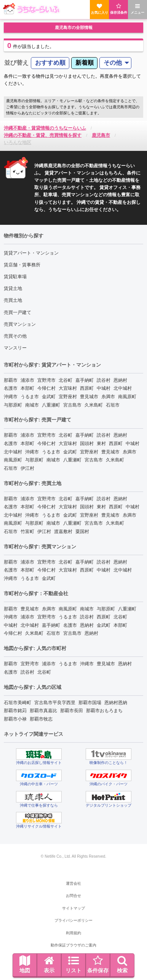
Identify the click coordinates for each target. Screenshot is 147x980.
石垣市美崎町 (18, 703)
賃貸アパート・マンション (31, 253)
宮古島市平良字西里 (55, 703)
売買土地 (13, 300)
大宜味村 (68, 388)
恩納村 (120, 380)
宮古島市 (72, 405)
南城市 (32, 405)
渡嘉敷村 (63, 532)
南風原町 (127, 397)
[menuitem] (50, 63)
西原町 (87, 388)
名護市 (11, 388)
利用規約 (73, 933)
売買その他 (15, 336)
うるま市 (30, 397)
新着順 (85, 63)
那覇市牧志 (41, 719)
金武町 (49, 397)
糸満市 (108, 397)
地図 (25, 964)
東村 (101, 444)
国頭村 (87, 444)
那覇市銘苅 (15, 711)
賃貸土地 (13, 288)
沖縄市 (11, 397)
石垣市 (113, 405)
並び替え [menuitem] (16, 63)
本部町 (27, 388)
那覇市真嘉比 (43, 711)
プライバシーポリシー (73, 920)
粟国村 (82, 532)
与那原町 (13, 405)
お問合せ (73, 896)
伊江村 (27, 468)
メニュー (137, 9)
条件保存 (98, 964)
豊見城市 (89, 397)
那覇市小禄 (15, 719)
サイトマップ (73, 908)
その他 (113, 63)
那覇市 (11, 380)
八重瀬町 (51, 405)
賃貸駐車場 (15, 277)
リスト (73, 964)
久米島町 (94, 405)
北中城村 (123, 388)
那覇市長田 (72, 711)
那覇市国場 (90, 703)
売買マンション (20, 324)
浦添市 (27, 380)
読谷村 (104, 380)
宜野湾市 (46, 380)
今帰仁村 (46, 388)
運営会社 (73, 883)
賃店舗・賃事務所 (22, 265)
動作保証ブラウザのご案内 (73, 945)
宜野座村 (68, 397)
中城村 (104, 388)
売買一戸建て (18, 312)
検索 (122, 964)
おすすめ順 (50, 63)
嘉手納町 (85, 380)
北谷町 (66, 380)
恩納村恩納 (116, 703)
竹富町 (27, 532)
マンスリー (15, 348)
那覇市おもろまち (104, 711)
